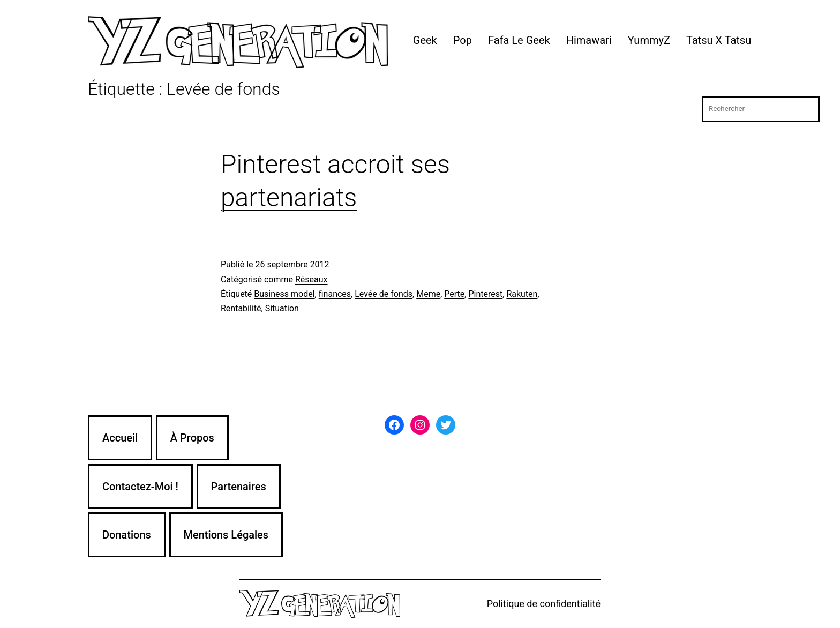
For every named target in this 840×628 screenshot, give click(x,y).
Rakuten (522, 294)
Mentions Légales (226, 535)
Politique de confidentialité (544, 604)
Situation (282, 308)
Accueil (120, 438)
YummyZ (649, 40)
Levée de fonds (384, 294)
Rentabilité (241, 308)
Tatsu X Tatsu (719, 40)
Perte (454, 294)
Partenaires (239, 487)
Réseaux (312, 279)
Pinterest (485, 294)
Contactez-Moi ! (140, 487)
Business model (284, 294)
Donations (127, 535)
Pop (463, 40)
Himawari (589, 40)
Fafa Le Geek (519, 40)
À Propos (192, 438)
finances (335, 294)
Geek (425, 40)
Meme (428, 294)
